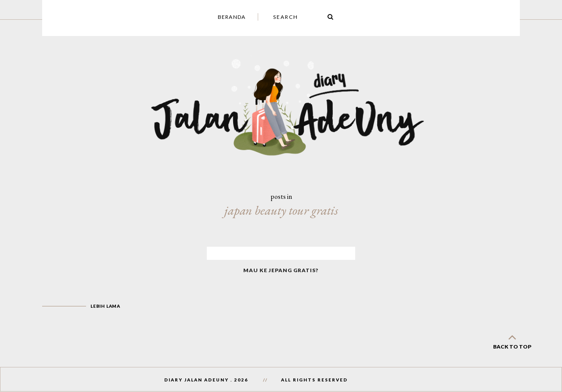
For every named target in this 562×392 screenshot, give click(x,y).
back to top (512, 340)
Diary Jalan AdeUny (196, 380)
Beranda (232, 17)
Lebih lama (105, 306)
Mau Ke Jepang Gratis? (281, 270)
